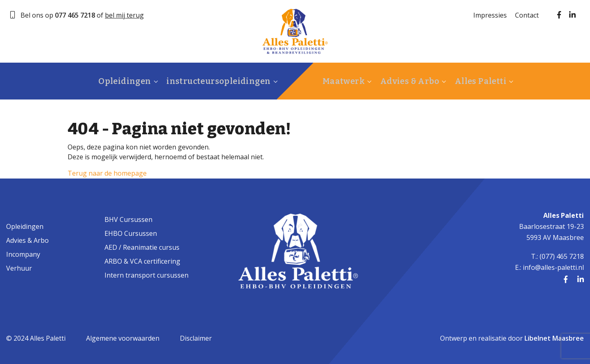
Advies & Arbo (403, 81)
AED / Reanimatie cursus (142, 247)
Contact (527, 15)
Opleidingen (115, 81)
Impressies (490, 15)
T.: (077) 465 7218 (557, 256)
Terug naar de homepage (107, 173)
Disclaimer (196, 338)
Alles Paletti (471, 81)
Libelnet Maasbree (554, 338)
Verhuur (19, 268)
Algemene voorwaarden (123, 338)
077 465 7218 (75, 15)
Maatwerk (340, 81)
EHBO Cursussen (131, 233)
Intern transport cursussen (146, 275)
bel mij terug (124, 15)
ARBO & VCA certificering (142, 261)
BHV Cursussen (128, 219)
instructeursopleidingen (205, 81)
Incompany (23, 254)
